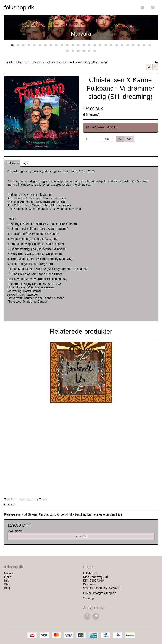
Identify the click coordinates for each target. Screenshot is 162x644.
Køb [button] (124, 139)
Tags (25, 163)
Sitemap (88, 598)
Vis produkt (81, 537)
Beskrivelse (12, 163)
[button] (149, 67)
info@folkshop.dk (104, 593)
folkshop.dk (19, 7)
